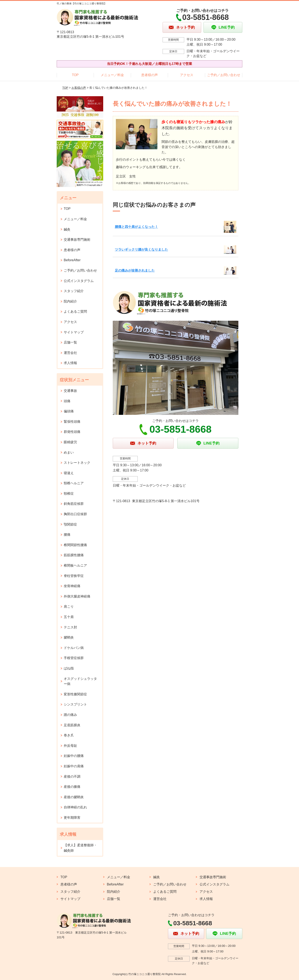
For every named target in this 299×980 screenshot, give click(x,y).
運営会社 (70, 353)
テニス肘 (70, 627)
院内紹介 (70, 301)
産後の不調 (72, 777)
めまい (69, 452)
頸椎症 (69, 494)
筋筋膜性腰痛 (74, 555)
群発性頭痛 (72, 432)
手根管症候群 (74, 658)
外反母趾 (70, 746)
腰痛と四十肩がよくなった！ (136, 227)
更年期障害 (72, 818)
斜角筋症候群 (74, 504)
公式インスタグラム (79, 281)
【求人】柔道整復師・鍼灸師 (80, 848)
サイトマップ (74, 332)
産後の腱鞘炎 (74, 797)
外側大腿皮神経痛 (77, 596)
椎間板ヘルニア (75, 565)
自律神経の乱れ (75, 807)
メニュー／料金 (112, 75)
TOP (75, 75)
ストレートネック (77, 463)
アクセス (187, 75)
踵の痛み (70, 715)
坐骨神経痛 (72, 586)
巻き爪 (69, 735)
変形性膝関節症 (75, 694)
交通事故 (70, 391)
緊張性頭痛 (72, 422)
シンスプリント (75, 704)
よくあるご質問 (75, 311)
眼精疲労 (70, 442)
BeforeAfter (72, 260)
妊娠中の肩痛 (74, 766)
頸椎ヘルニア (74, 483)
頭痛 (67, 401)
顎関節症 (70, 524)
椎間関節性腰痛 (75, 545)
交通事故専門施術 (77, 240)
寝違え (69, 473)
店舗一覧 (70, 342)
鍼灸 (67, 229)
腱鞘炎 (69, 637)
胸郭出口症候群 (75, 514)
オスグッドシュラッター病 (80, 681)
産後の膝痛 (72, 787)
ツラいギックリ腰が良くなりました (141, 250)
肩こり (69, 607)
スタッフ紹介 (74, 291)
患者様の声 (149, 75)
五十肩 (69, 617)
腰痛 (67, 535)
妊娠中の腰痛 (74, 756)
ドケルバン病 (74, 648)
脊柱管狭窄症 (74, 576)
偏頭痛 (69, 411)
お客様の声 (79, 88)
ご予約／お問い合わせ (224, 75)
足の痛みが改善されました (135, 270)
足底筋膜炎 (72, 725)
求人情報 (70, 363)
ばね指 (69, 668)
